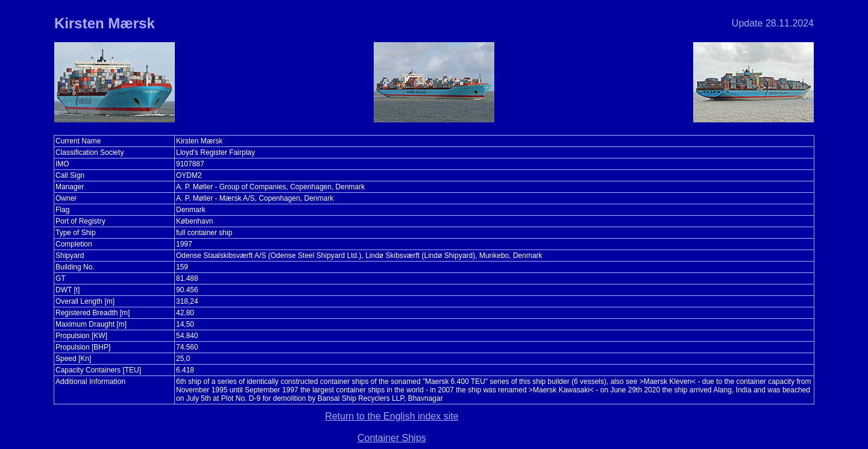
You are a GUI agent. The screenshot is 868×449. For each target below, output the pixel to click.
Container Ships (392, 438)
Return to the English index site (392, 416)
